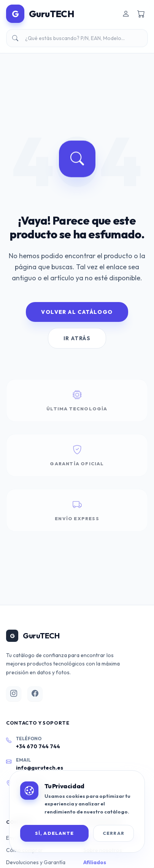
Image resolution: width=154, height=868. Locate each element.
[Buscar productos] (77, 38)
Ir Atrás (77, 338)
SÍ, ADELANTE (54, 833)
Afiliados (95, 862)
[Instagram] (14, 694)
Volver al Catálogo (77, 312)
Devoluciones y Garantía (36, 862)
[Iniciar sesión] (126, 14)
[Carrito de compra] (141, 14)
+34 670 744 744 (38, 746)
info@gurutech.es (40, 768)
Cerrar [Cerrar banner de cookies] (114, 833)
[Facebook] (35, 694)
